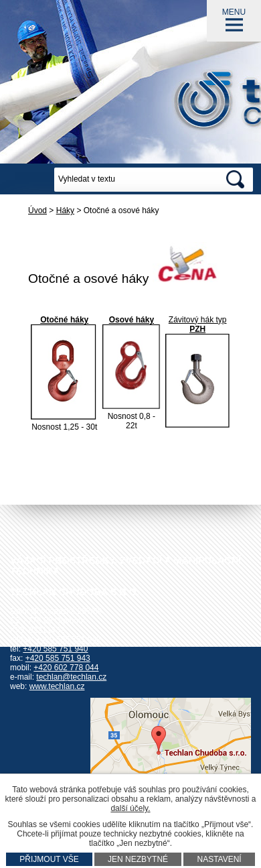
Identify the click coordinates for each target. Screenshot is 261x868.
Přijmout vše (49, 859)
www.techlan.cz (57, 686)
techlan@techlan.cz (71, 677)
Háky (65, 210)
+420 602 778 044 (66, 668)
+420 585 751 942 (69, 639)
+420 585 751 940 (55, 649)
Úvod (37, 210)
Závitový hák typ (198, 320)
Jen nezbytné (138, 859)
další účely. (130, 808)
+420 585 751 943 (58, 658)
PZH (197, 329)
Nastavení (219, 859)
